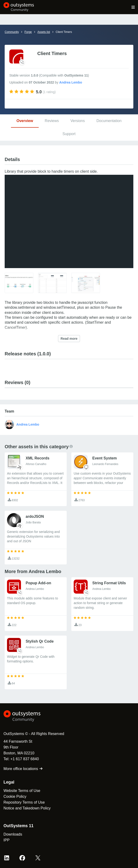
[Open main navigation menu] (133, 7)
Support (69, 134)
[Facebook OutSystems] (22, 858)
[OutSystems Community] (19, 7)
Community (12, 32)
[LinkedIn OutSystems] (7, 858)
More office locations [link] (23, 769)
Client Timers (64, 32)
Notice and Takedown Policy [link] (27, 808)
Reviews (52, 121)
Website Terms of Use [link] (22, 791)
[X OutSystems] (38, 858)
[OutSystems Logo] (29, 716)
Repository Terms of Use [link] (24, 802)
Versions (78, 121)
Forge (28, 32)
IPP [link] (7, 840)
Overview (25, 121)
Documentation (109, 121)
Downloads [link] (13, 834)
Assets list (44, 32)
